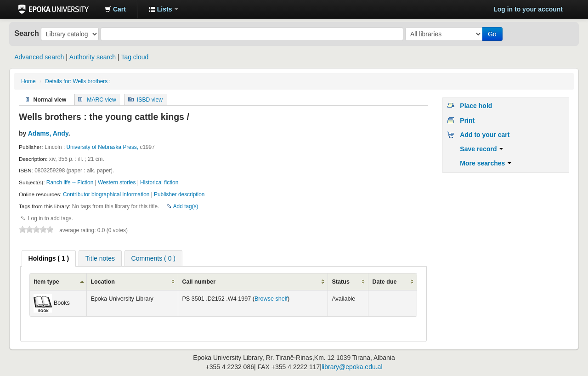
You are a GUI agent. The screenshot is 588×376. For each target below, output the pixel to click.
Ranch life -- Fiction (70, 182)
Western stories (117, 182)
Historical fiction (159, 182)
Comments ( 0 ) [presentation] (153, 258)
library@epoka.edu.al (352, 367)
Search (27, 33)
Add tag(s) (186, 206)
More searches (486, 163)
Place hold (476, 106)
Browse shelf (271, 299)
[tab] (49, 258)
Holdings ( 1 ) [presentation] (49, 258)
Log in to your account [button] (528, 9)
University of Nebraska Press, (103, 147)
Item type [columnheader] (46, 282)
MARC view (102, 99)
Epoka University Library (54, 9)
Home (28, 81)
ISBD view (150, 99)
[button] (115, 9)
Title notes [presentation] (100, 258)
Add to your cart (485, 135)
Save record (481, 149)
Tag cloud (135, 57)
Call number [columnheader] (199, 282)
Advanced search (39, 57)
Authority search (93, 57)
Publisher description (179, 194)
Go (492, 34)
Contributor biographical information (106, 194)
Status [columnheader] (341, 282)
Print (467, 120)
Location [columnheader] (102, 282)
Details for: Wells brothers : (78, 81)
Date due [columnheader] (384, 282)
